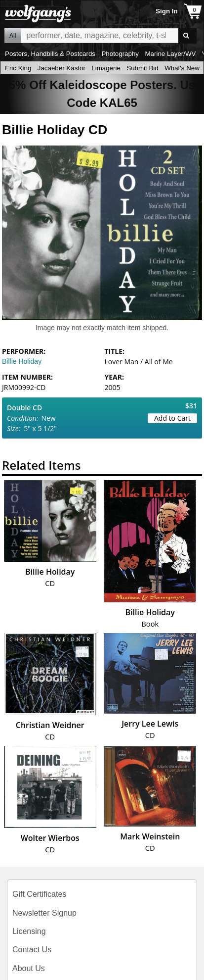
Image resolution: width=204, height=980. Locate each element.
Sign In (166, 11)
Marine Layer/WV (170, 54)
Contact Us (32, 950)
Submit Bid (142, 68)
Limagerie (106, 68)
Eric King (18, 68)
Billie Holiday (22, 361)
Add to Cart (172, 418)
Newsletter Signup (44, 913)
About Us (29, 968)
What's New (182, 68)
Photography (120, 54)
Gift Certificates (39, 894)
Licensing (29, 931)
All (13, 36)
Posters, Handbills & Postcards (50, 54)
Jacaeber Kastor (61, 68)
